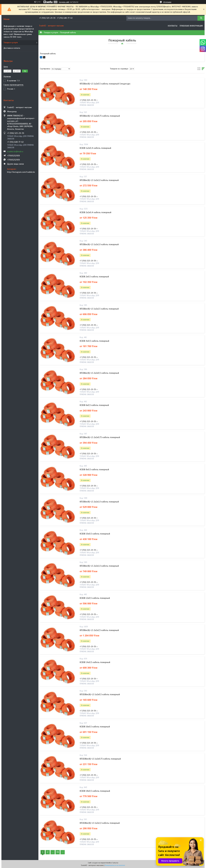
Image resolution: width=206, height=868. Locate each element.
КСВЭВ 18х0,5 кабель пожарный (95, 791)
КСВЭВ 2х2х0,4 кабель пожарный (95, 212)
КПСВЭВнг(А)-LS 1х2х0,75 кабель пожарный (100, 759)
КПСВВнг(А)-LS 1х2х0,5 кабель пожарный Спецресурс (105, 84)
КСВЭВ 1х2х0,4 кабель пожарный (95, 148)
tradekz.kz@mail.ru (15, 152)
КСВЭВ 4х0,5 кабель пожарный (94, 341)
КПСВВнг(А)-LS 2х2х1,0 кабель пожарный (99, 502)
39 (58, 852)
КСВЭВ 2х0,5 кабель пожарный (94, 277)
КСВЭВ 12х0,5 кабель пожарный (95, 598)
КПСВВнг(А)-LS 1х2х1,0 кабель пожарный (99, 180)
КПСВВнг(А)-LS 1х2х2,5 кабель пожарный (99, 309)
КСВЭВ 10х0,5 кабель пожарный (95, 534)
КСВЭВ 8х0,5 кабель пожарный (94, 470)
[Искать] (201, 18)
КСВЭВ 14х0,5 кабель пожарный (95, 662)
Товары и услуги (11, 42)
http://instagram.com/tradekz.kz (21, 172)
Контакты (172, 26)
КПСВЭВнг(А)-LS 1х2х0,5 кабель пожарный (100, 694)
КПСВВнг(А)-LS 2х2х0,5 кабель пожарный (99, 373)
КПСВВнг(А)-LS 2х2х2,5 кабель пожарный (99, 630)
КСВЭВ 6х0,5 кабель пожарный (94, 405)
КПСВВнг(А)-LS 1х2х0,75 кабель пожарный (100, 116)
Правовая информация (191, 26)
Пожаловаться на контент (115, 865)
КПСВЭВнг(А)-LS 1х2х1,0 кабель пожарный (100, 823)
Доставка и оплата (12, 48)
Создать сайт (64, 2)
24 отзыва (167, 2)
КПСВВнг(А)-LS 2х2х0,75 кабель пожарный (100, 437)
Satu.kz (115, 863)
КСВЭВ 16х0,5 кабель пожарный (95, 727)
